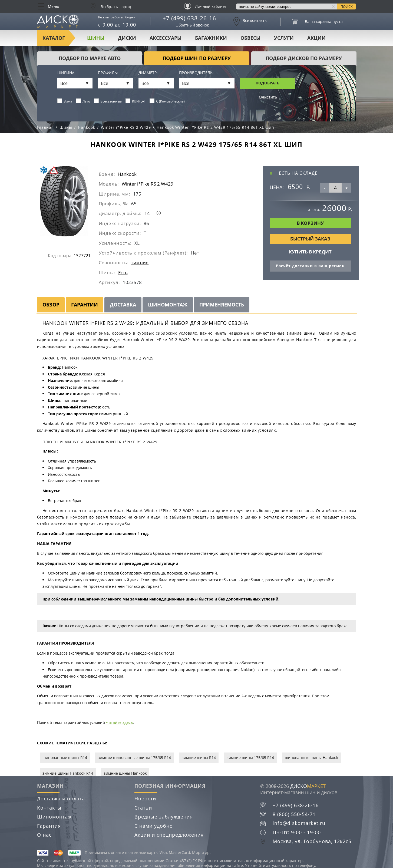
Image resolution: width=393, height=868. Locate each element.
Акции (316, 38)
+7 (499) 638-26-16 (189, 18)
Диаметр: (148, 73)
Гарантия (49, 826)
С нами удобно (154, 826)
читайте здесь (119, 722)
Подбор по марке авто (90, 58)
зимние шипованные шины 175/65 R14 (134, 758)
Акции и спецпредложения (169, 835)
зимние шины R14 (199, 758)
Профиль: (108, 73)
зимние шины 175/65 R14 (250, 758)
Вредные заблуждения (164, 817)
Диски (127, 38)
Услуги (284, 38)
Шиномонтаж (168, 305)
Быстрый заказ (310, 239)
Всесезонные (108, 101)
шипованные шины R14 (65, 758)
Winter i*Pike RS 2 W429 (148, 184)
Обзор (51, 305)
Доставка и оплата (61, 798)
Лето (83, 101)
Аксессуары (166, 38)
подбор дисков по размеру (304, 58)
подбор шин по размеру (197, 58)
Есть (123, 273)
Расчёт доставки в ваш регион (310, 266)
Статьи (143, 808)
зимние (140, 263)
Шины (96, 38)
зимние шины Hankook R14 (68, 773)
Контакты (49, 808)
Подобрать (267, 83)
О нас (44, 835)
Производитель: (196, 73)
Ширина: (66, 73)
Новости (145, 798)
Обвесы (250, 38)
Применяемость (222, 305)
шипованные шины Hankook (311, 758)
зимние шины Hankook (125, 773)
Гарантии (85, 305)
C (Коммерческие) (167, 101)
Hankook (127, 174)
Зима (65, 101)
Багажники (211, 38)
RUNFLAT (136, 101)
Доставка (123, 305)
